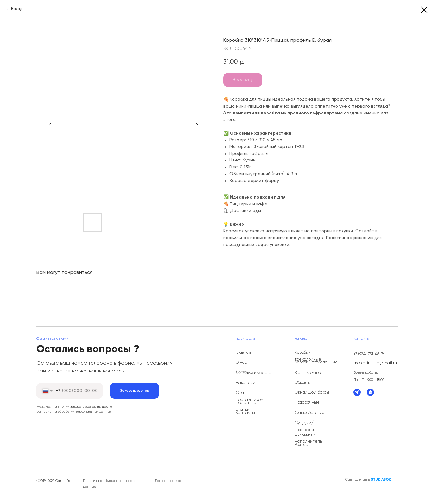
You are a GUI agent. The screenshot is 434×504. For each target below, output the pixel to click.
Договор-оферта (169, 481)
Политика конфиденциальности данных (109, 484)
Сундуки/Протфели (304, 427)
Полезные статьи (246, 406)
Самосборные (310, 413)
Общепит (304, 383)
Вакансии (245, 383)
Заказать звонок (134, 391)
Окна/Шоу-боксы (312, 393)
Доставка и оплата (253, 373)
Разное (302, 445)
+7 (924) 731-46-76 (369, 354)
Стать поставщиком (250, 396)
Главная (243, 353)
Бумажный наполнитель (308, 438)
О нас (241, 363)
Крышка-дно (308, 373)
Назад (17, 9)
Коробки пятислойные (316, 362)
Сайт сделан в (368, 480)
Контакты (245, 413)
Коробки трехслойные (308, 356)
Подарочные (307, 403)
